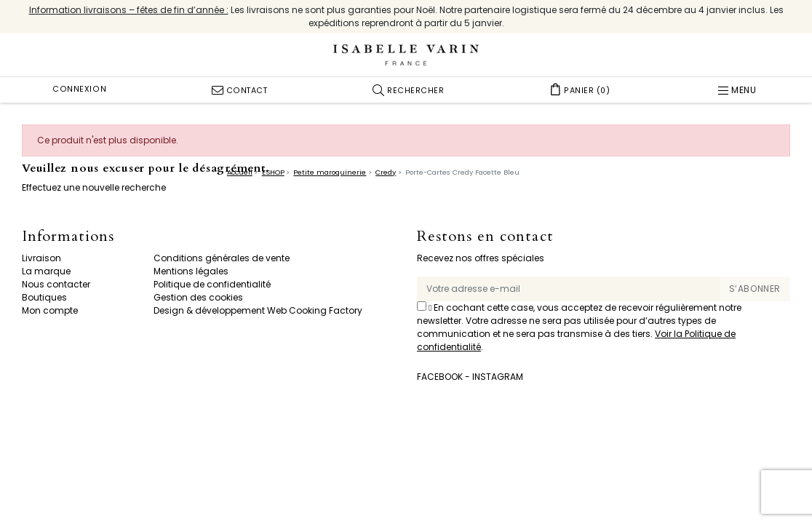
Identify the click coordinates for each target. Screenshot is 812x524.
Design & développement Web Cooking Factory (258, 310)
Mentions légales (191, 271)
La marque (46, 271)
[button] (409, 90)
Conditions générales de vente (222, 258)
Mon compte (50, 310)
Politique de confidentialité (212, 284)
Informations (68, 237)
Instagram (498, 377)
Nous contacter (56, 284)
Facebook (440, 377)
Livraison (41, 258)
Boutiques (44, 297)
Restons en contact (485, 237)
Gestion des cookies (198, 297)
